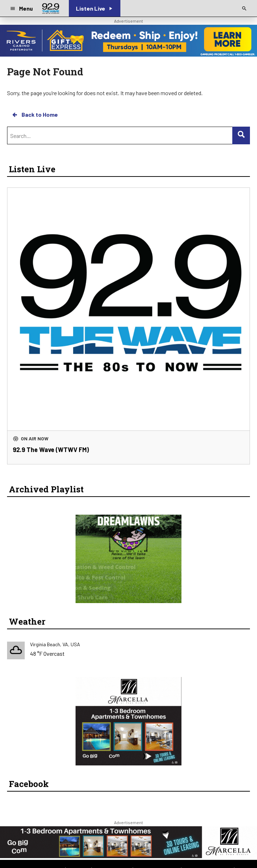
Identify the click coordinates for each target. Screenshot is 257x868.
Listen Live (32, 169)
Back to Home (35, 115)
